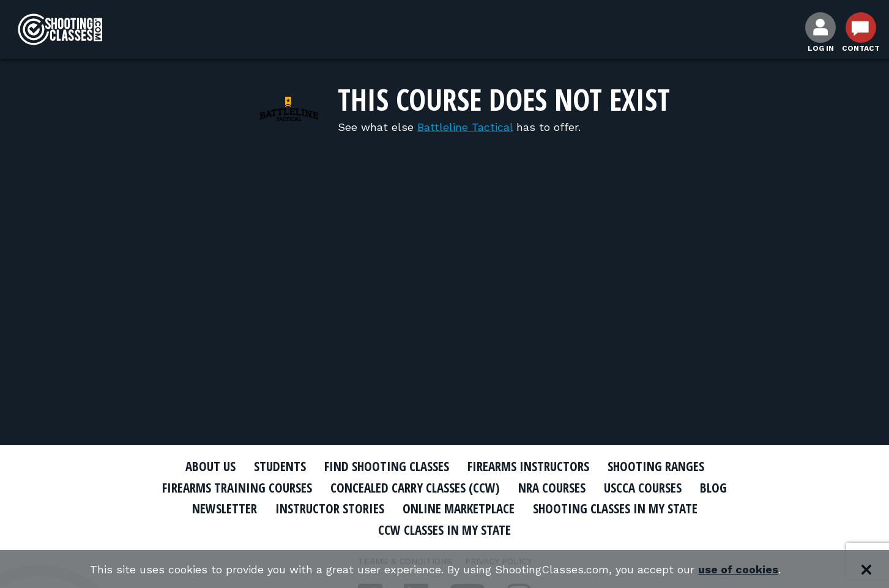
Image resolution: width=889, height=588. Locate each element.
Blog (713, 488)
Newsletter (225, 508)
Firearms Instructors (528, 466)
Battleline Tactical (465, 127)
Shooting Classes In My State (615, 508)
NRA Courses (552, 488)
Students (280, 466)
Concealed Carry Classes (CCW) (415, 488)
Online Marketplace (459, 508)
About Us (210, 466)
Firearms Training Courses (237, 488)
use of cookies (738, 569)
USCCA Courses (643, 488)
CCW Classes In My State (445, 530)
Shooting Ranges (656, 466)
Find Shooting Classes (387, 466)
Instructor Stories (330, 508)
